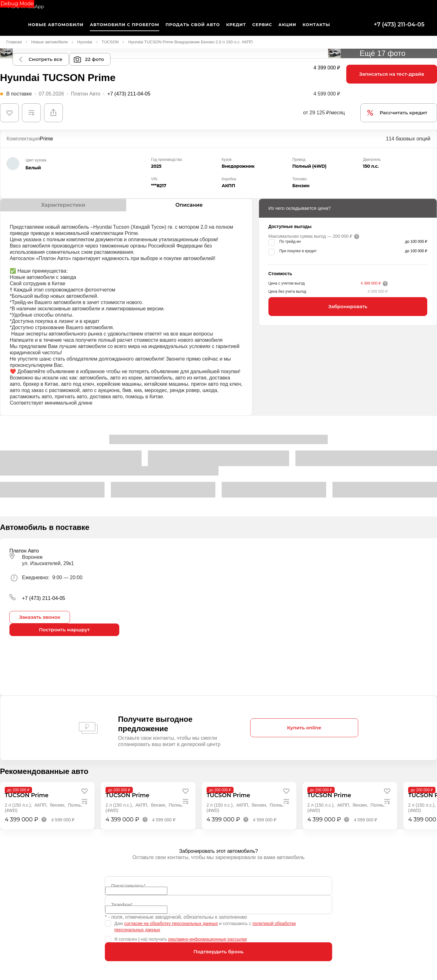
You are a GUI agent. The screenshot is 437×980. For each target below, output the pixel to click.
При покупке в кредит (298, 251)
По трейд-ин (290, 242)
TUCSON (110, 42)
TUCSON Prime (27, 795)
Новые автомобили (49, 42)
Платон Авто (86, 94)
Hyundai (85, 42)
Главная (14, 42)
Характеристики (63, 205)
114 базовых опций (408, 139)
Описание (189, 205)
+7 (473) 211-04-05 (399, 24)
